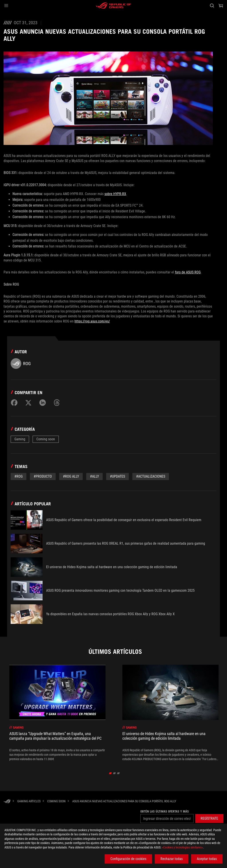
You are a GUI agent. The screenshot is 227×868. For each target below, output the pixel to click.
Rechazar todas (172, 859)
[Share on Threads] (57, 403)
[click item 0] (111, 773)
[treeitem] (57, 713)
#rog (19, 476)
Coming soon (46, 439)
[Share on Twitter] (28, 403)
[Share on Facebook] (14, 403)
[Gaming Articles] (29, 801)
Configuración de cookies (128, 859)
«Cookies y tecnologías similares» (182, 847)
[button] (6, 6)
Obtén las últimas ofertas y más (165, 811)
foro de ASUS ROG (188, 272)
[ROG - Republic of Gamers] (113, 6)
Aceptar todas (207, 859)
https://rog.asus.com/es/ (92, 321)
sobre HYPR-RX (115, 194)
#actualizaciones (151, 476)
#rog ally (71, 476)
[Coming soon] (56, 801)
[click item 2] (118, 773)
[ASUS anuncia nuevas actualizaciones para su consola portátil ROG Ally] (124, 801)
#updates (117, 476)
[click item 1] (114, 773)
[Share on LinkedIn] (43, 403)
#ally (94, 476)
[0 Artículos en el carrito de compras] (221, 6)
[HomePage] (7, 802)
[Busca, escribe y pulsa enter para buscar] (212, 6)
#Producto (43, 476)
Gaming (20, 439)
